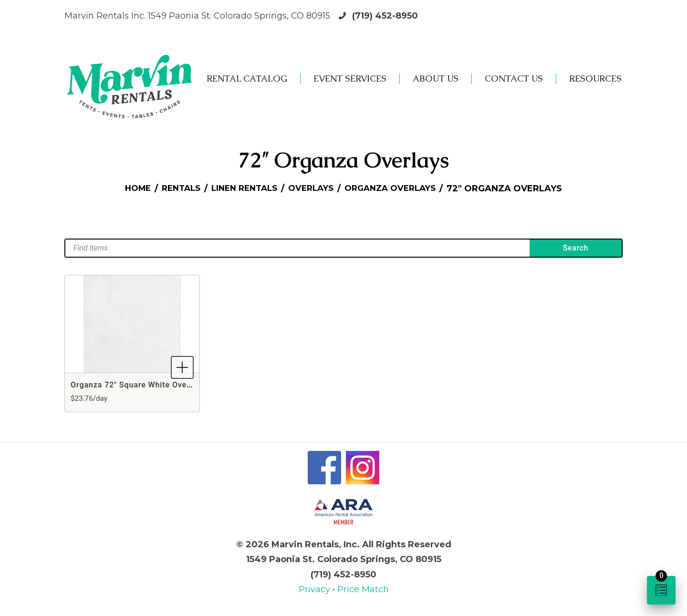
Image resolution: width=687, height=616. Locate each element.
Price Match (363, 589)
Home (129, 188)
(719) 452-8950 (385, 16)
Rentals (175, 188)
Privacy (316, 589)
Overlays (313, 188)
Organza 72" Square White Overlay (136, 385)
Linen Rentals (242, 188)
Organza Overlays (397, 188)
